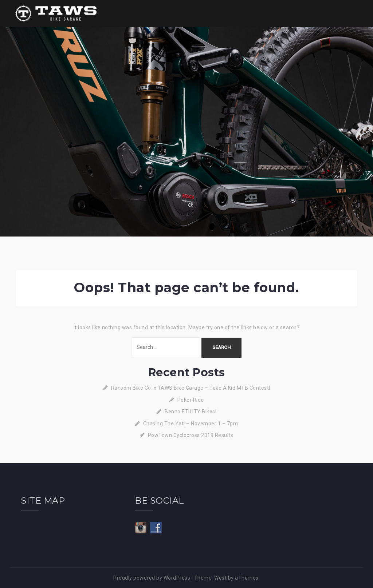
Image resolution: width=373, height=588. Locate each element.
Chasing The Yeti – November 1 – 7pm (191, 424)
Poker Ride (191, 400)
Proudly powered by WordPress (152, 578)
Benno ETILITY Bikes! (191, 412)
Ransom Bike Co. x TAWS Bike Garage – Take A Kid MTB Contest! (191, 388)
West (220, 578)
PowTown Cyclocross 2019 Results (191, 435)
